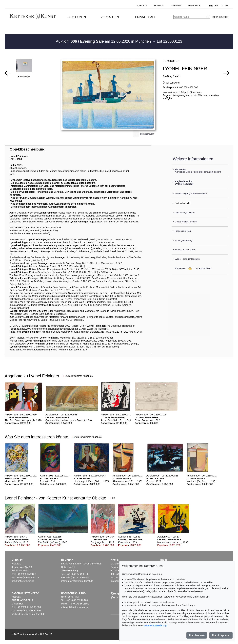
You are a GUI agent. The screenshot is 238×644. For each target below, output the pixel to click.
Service (142, 5)
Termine (176, 5)
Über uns (194, 5)
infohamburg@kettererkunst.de (77, 581)
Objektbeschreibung (27, 149)
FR (227, 5)
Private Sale (146, 17)
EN (217, 5)
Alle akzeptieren (221, 635)
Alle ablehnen (197, 635)
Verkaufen (110, 17)
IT (222, 5)
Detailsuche (220, 17)
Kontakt (159, 5)
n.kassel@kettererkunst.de (75, 607)
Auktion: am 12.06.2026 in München (104, 41)
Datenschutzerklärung (155, 625)
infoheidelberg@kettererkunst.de (28, 614)
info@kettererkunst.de (23, 581)
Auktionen (77, 17)
